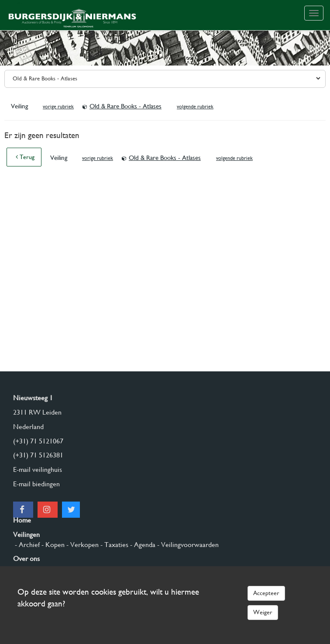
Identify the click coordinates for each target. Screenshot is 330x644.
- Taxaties (113, 545)
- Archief (26, 545)
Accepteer (266, 593)
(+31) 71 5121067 (38, 441)
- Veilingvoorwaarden (187, 545)
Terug (25, 157)
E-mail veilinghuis (38, 469)
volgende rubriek (195, 107)
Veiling (20, 106)
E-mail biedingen (36, 484)
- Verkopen (82, 545)
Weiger (263, 612)
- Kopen (52, 545)
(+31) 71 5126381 (38, 455)
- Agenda (142, 545)
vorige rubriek (58, 107)
